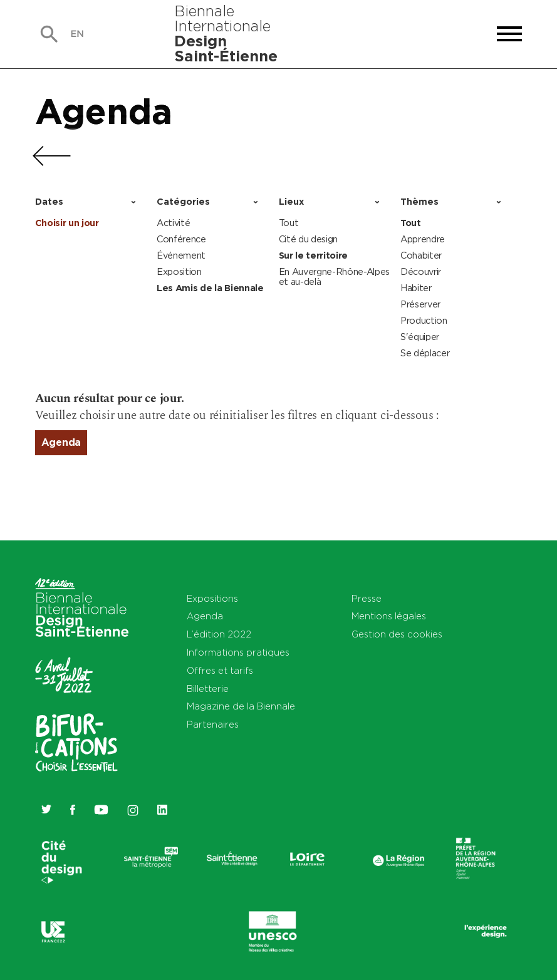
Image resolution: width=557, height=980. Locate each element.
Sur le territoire (314, 255)
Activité (173, 223)
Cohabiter (421, 255)
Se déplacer (425, 353)
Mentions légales (389, 616)
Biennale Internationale (226, 33)
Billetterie (208, 689)
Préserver (420, 304)
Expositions (212, 598)
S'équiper (420, 337)
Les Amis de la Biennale (210, 288)
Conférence (181, 239)
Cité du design (309, 239)
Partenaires (213, 724)
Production (424, 320)
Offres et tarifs (220, 670)
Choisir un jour (67, 223)
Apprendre (423, 239)
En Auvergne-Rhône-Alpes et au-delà (335, 276)
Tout (289, 223)
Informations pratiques (238, 652)
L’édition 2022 (219, 634)
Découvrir (421, 271)
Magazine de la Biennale (241, 706)
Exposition (179, 271)
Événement (181, 255)
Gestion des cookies (397, 634)
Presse (367, 598)
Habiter (416, 288)
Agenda (104, 111)
